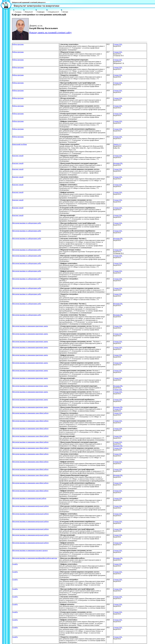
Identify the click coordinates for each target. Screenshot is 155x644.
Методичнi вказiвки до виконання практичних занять (30, 326)
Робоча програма (18, 44)
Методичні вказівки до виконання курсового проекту (30, 551)
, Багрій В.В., (118, 387)
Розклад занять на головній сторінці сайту (50, 32)
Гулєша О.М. (118, 44)
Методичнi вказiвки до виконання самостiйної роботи (30, 413)
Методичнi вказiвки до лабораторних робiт (27, 223)
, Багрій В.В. (118, 45)
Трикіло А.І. (117, 144)
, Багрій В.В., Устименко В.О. (119, 54)
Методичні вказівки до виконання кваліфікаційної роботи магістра (35, 558)
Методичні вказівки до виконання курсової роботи (29, 498)
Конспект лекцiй (18, 156)
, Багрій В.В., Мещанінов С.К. (119, 62)
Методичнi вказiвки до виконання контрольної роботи (30, 506)
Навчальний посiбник (20, 144)
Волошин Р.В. (118, 163)
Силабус (15, 564)
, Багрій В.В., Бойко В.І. (118, 146)
